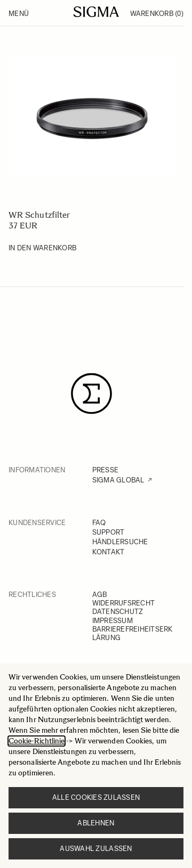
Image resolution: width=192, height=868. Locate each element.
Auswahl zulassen (96, 849)
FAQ (99, 523)
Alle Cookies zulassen (96, 797)
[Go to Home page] (96, 12)
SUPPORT (109, 532)
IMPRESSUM (113, 621)
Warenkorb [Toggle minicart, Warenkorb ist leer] (157, 14)
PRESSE (106, 470)
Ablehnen (96, 823)
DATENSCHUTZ (118, 612)
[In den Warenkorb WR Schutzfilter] (42, 248)
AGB (100, 595)
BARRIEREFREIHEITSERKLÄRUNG (133, 633)
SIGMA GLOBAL (118, 480)
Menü (19, 14)
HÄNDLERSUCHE (120, 542)
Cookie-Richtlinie (37, 741)
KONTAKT (109, 552)
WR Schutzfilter (39, 215)
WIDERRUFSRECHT (124, 603)
